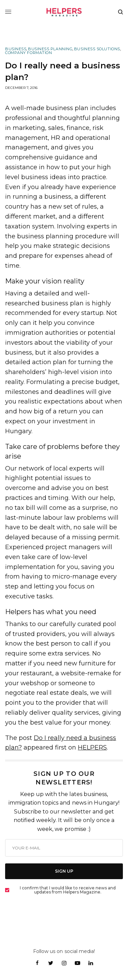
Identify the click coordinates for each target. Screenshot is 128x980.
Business (16, 49)
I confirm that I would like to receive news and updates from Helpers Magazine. (68, 890)
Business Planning (50, 49)
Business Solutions (97, 49)
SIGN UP (64, 871)
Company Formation (29, 53)
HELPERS (92, 747)
